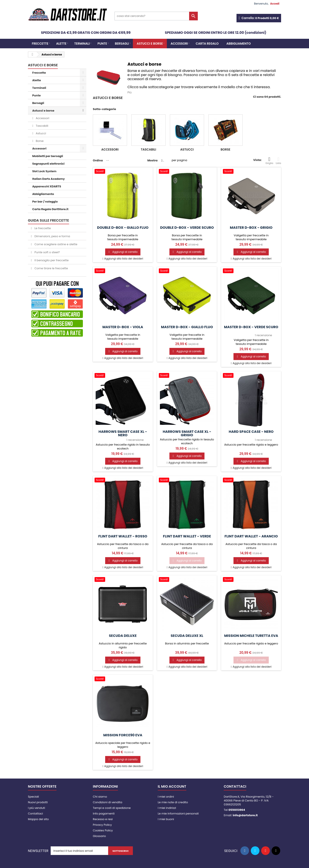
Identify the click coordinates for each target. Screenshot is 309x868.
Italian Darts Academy (48, 179)
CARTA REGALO (207, 44)
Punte (102, 44)
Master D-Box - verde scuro (251, 327)
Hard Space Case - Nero (251, 432)
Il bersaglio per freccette (51, 260)
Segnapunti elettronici (48, 164)
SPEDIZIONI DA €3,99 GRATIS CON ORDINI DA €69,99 (86, 33)
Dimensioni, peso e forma (52, 236)
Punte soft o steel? (47, 252)
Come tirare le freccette (51, 268)
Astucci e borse (150, 44)
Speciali (33, 797)
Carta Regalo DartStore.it (50, 209)
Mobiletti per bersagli (48, 156)
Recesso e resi (103, 819)
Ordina (98, 160)
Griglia (269, 161)
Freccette (40, 44)
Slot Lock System (44, 171)
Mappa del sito (38, 819)
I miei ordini (166, 797)
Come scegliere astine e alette (56, 244)
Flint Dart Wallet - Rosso (123, 536)
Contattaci (35, 814)
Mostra (152, 160)
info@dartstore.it (245, 815)
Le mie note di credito (173, 802)
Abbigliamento (238, 44)
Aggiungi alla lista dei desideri (123, 259)
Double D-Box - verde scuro (187, 228)
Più (130, 92)
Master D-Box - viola (123, 327)
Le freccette (42, 228)
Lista (278, 161)
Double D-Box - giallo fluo (123, 228)
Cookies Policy (103, 830)
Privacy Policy (102, 825)
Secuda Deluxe (123, 636)
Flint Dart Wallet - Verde (187, 536)
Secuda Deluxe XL (187, 636)
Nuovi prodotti (38, 802)
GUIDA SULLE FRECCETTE (48, 220)
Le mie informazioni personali (178, 814)
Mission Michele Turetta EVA (251, 636)
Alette (61, 44)
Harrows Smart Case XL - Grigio (187, 433)
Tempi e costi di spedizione (112, 808)
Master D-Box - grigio (251, 228)
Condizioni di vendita (108, 802)
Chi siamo (100, 797)
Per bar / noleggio (45, 202)
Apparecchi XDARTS (47, 186)
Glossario (99, 836)
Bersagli (122, 44)
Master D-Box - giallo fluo (187, 327)
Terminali (82, 44)
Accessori (179, 44)
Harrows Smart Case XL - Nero (123, 433)
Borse (39, 141)
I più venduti (36, 808)
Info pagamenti (104, 814)
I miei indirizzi (167, 808)
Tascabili (42, 126)
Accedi (275, 4)
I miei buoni (166, 819)
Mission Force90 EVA (123, 735)
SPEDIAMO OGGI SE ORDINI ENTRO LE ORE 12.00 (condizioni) (216, 33)
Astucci (41, 133)
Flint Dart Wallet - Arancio (251, 536)
